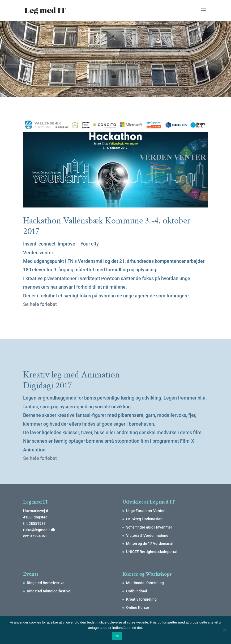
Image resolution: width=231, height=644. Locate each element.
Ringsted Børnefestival (46, 583)
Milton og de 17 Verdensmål (150, 543)
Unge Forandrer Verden (146, 511)
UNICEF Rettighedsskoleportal (152, 552)
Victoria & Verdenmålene (147, 535)
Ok (117, 636)
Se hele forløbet (40, 304)
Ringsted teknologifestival (49, 591)
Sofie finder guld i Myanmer (149, 527)
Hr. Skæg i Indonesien (144, 519)
